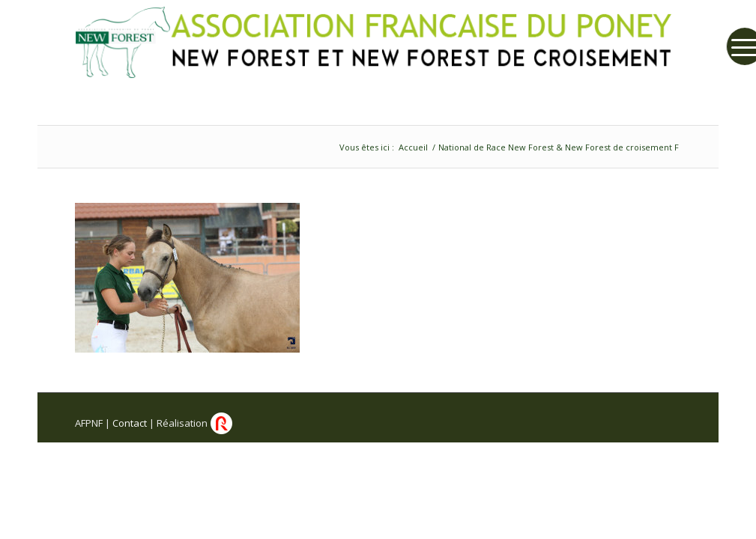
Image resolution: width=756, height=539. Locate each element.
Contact (130, 423)
